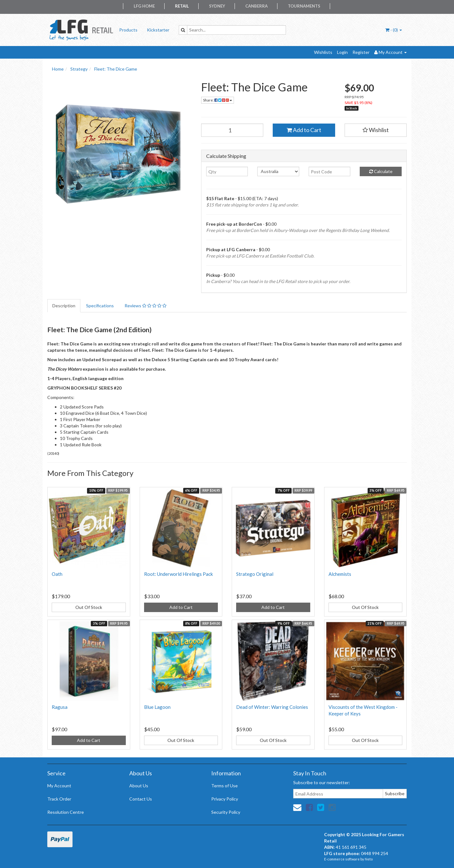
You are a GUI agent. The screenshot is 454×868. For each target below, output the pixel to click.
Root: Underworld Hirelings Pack (178, 574)
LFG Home (144, 6)
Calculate (381, 171)
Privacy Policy (225, 799)
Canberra (256, 6)
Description (64, 306)
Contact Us (141, 799)
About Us (139, 786)
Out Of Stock (89, 607)
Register (361, 52)
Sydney (217, 6)
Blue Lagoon (157, 707)
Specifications (100, 306)
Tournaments (304, 6)
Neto (369, 859)
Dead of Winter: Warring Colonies (272, 707)
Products (128, 30)
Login (342, 52)
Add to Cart (304, 130)
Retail (182, 6)
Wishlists (323, 52)
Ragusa (60, 707)
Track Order (59, 799)
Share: (218, 100)
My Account (59, 786)
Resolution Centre (66, 812)
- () (394, 30)
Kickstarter (158, 30)
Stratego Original (255, 574)
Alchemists (340, 574)
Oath (57, 574)
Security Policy (226, 812)
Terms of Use (224, 786)
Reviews (146, 306)
